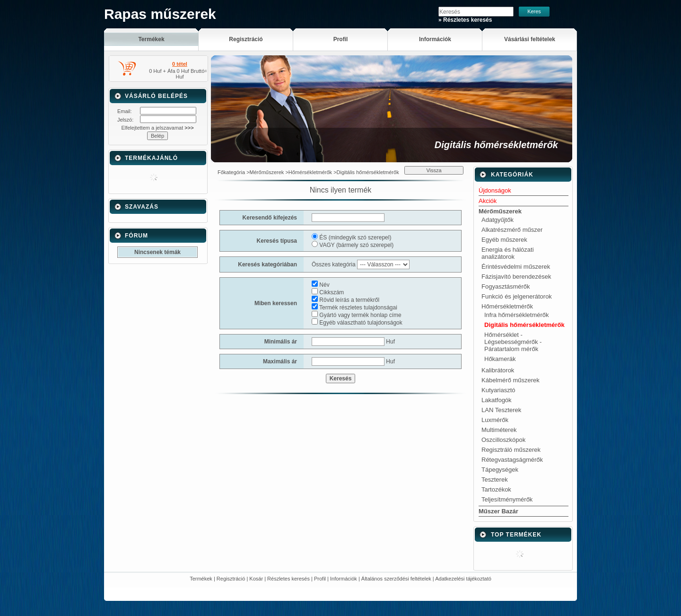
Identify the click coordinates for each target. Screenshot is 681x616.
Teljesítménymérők (507, 499)
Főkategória (231, 172)
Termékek (201, 579)
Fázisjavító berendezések (516, 277)
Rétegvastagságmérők (512, 460)
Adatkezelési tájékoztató (463, 579)
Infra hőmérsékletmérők (517, 315)
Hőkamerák (500, 359)
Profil (320, 579)
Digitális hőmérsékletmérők (524, 325)
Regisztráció (231, 579)
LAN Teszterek (501, 410)
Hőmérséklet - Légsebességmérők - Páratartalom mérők (513, 342)
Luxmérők (495, 420)
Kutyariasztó (498, 390)
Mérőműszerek (267, 172)
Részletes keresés (288, 579)
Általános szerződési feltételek (396, 579)
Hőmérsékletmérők (310, 172)
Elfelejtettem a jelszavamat (157, 128)
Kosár (256, 579)
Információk (344, 579)
